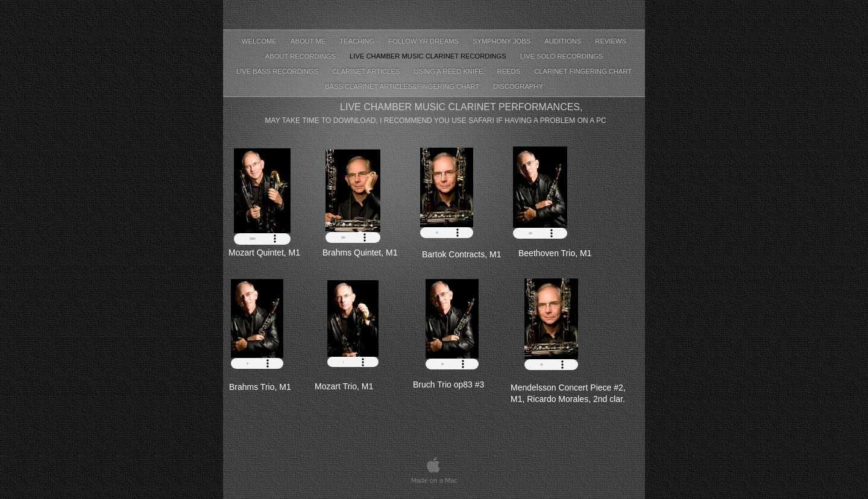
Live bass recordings (278, 71)
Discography (518, 86)
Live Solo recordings (561, 56)
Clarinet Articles (367, 71)
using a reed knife (449, 71)
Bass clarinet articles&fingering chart (403, 86)
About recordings (301, 56)
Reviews (611, 41)
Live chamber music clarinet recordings (429, 56)
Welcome (260, 41)
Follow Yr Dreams (424, 41)
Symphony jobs (502, 41)
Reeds (510, 71)
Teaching (358, 41)
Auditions (564, 41)
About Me (309, 41)
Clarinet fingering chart (583, 71)
